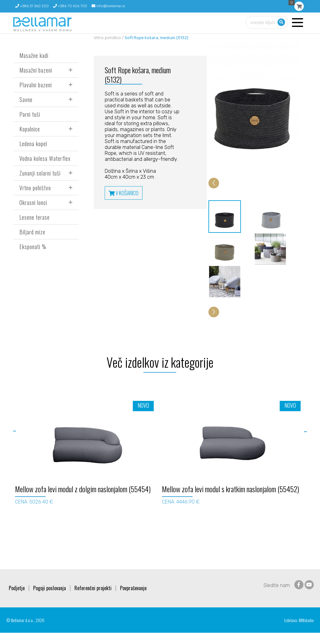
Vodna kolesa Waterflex (45, 158)
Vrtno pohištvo (35, 188)
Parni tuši (30, 114)
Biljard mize (32, 232)
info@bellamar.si (108, 6)
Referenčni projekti (93, 599)
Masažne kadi (34, 55)
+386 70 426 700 (70, 6)
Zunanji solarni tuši (40, 173)
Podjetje (17, 599)
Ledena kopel (33, 144)
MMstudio (306, 631)
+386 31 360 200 (32, 6)
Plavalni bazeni (36, 85)
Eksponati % (33, 247)
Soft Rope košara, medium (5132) (157, 38)
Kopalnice (30, 129)
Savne (26, 100)
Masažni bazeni (36, 70)
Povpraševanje (133, 599)
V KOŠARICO (124, 193)
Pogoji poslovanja (50, 599)
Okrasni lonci (33, 202)
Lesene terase (35, 217)
